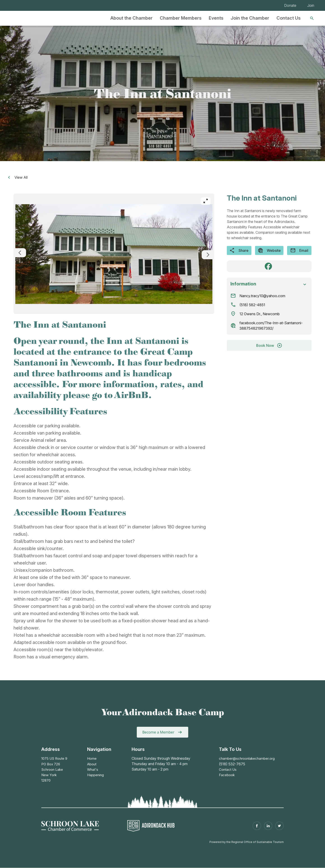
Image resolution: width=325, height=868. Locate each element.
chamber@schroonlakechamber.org (246, 758)
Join (311, 5)
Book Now (269, 345)
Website (269, 250)
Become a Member (158, 732)
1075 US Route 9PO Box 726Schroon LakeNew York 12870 (55, 769)
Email (299, 250)
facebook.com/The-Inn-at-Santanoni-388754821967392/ (271, 326)
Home (92, 758)
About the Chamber (131, 18)
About (92, 764)
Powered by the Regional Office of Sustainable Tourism (247, 842)
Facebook (225, 775)
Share (239, 250)
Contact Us (289, 18)
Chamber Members (181, 18)
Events (216, 18)
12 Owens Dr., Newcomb (260, 314)
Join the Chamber (250, 18)
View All (17, 177)
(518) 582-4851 (252, 305)
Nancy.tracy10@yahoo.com (262, 296)
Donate (290, 5)
